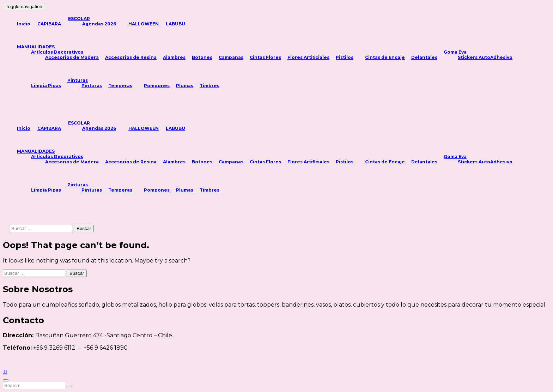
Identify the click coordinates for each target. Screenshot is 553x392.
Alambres (174, 57)
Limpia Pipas (46, 86)
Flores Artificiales (308, 57)
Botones (202, 57)
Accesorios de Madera (72, 57)
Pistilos (345, 57)
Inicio (24, 24)
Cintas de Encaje (385, 57)
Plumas (185, 86)
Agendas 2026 (99, 24)
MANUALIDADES (36, 47)
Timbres (209, 86)
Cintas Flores (265, 57)
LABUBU (175, 24)
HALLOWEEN (144, 24)
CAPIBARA (49, 24)
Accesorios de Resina (131, 57)
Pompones (157, 86)
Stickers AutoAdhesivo (485, 57)
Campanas (231, 57)
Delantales (424, 57)
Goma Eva (455, 52)
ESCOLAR (79, 19)
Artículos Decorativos (57, 52)
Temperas (120, 86)
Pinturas (78, 80)
